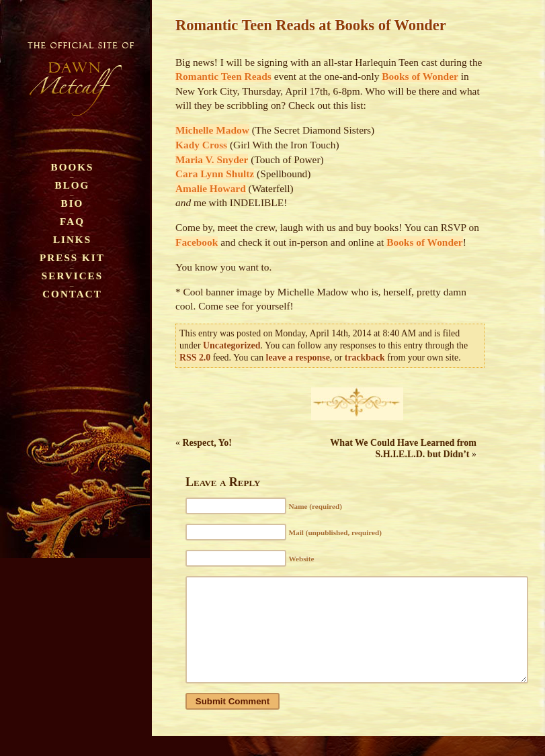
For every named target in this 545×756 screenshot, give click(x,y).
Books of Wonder (420, 76)
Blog (73, 185)
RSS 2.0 (195, 358)
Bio (73, 203)
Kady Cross (201, 145)
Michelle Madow (212, 130)
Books (73, 167)
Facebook (197, 242)
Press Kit (72, 257)
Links (72, 239)
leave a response (298, 358)
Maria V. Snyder (212, 159)
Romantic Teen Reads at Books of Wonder (311, 25)
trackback (365, 358)
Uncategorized (232, 345)
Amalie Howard (211, 188)
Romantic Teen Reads (223, 76)
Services (72, 276)
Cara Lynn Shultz (215, 174)
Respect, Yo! (207, 443)
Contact (72, 294)
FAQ (72, 221)
